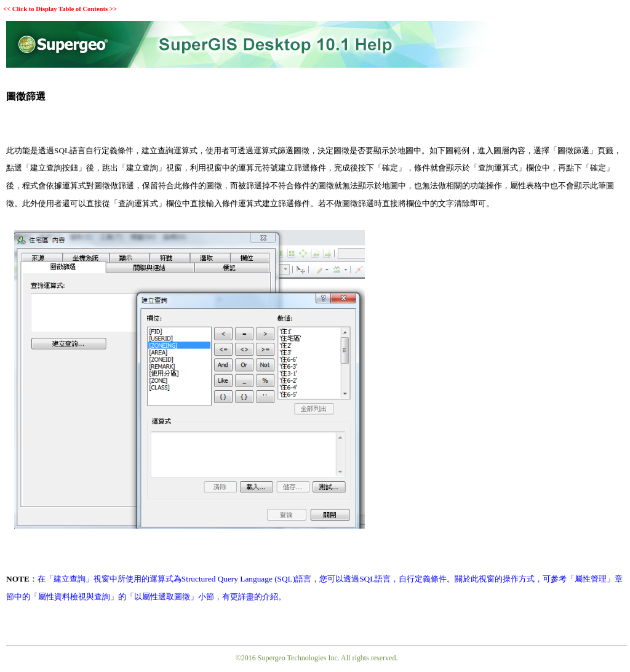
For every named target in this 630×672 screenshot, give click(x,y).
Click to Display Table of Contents (60, 9)
